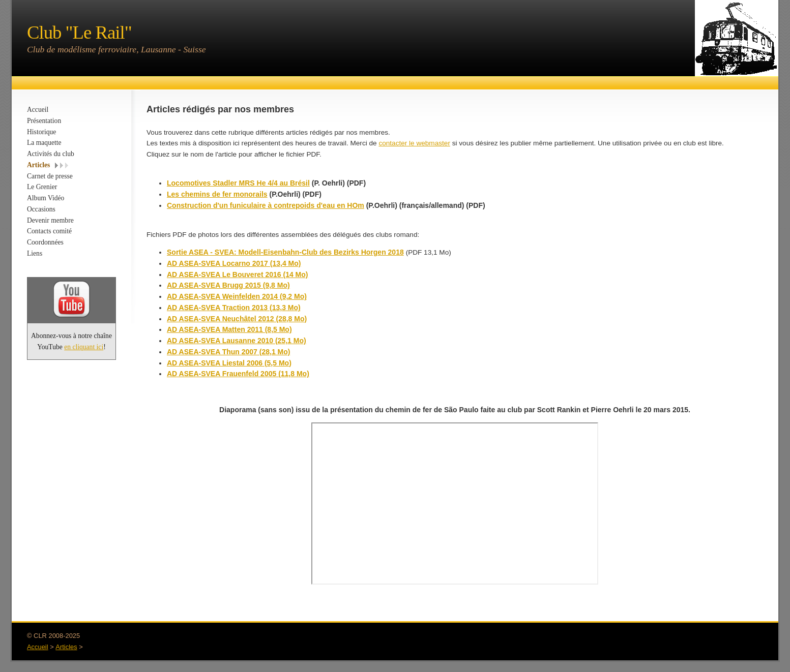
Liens (35, 253)
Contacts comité (49, 231)
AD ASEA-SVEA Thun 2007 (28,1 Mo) (228, 352)
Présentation (44, 121)
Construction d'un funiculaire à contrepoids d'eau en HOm (266, 205)
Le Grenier (42, 187)
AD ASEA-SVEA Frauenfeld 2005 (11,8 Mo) (238, 374)
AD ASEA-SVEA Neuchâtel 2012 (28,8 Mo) (237, 319)
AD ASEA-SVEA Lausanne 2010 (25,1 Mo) (237, 341)
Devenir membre (50, 220)
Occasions (41, 209)
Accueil (38, 110)
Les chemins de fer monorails (217, 194)
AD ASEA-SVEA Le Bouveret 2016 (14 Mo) (237, 274)
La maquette (44, 143)
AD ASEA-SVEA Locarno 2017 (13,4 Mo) (234, 263)
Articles (38, 165)
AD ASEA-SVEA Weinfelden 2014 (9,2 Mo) (237, 296)
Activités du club (51, 154)
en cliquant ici (84, 347)
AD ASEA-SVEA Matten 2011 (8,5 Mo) (229, 329)
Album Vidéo (46, 198)
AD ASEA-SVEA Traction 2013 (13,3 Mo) (234, 308)
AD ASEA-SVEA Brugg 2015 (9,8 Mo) (228, 285)
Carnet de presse (50, 176)
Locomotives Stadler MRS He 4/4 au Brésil (238, 183)
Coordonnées (45, 242)
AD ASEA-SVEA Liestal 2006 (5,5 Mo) (229, 363)
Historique (41, 132)
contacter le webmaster (414, 143)
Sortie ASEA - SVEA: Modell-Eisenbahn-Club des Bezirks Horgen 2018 (285, 252)
